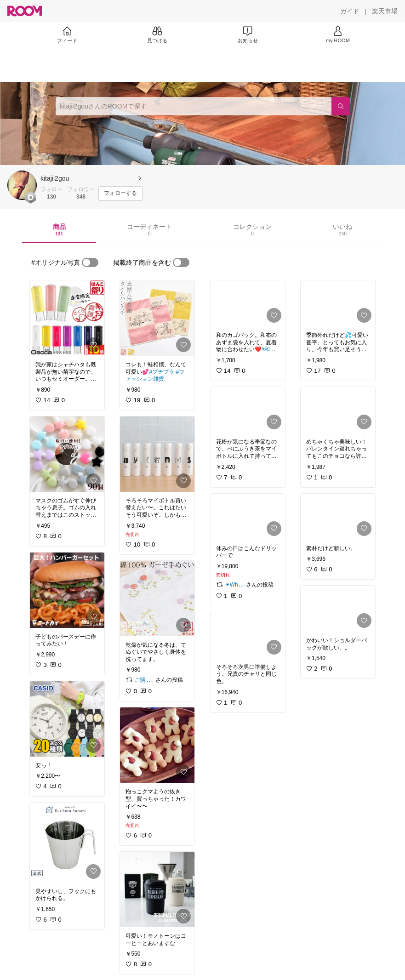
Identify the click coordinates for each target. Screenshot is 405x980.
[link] (67, 318)
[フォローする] (120, 194)
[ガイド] (350, 11)
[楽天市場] (385, 11)
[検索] (341, 106)
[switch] (90, 262)
